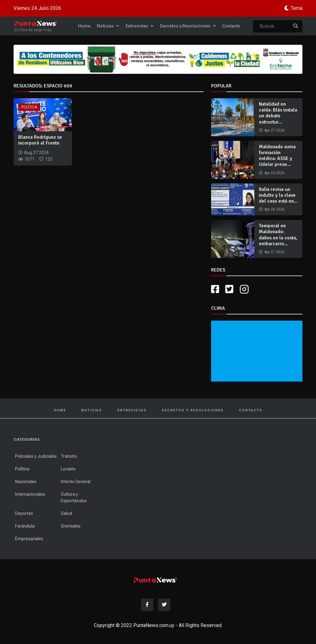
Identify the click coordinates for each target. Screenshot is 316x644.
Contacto (231, 26)
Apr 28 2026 (274, 209)
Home (84, 26)
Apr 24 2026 (274, 173)
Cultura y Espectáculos (74, 497)
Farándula (25, 526)
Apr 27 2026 (274, 130)
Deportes (24, 513)
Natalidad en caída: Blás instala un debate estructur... (278, 113)
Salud (66, 513)
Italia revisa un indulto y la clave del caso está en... (278, 195)
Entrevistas (139, 26)
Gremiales (71, 526)
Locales (68, 469)
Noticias (108, 26)
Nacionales (26, 482)
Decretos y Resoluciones (188, 26)
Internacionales (30, 494)
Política (29, 107)
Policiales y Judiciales (36, 456)
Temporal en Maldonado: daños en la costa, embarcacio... (278, 235)
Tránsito (69, 456)
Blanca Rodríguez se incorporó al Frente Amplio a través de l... (42, 143)
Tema (297, 8)
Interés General (76, 482)
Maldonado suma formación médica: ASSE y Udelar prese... (277, 156)
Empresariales (29, 539)
